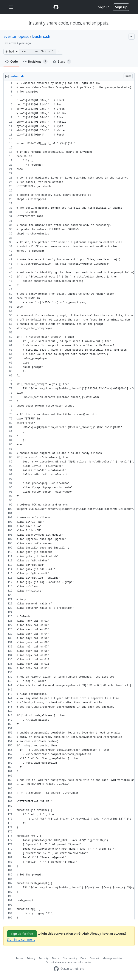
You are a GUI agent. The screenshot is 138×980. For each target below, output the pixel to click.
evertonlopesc (16, 36)
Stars (62, 62)
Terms (19, 958)
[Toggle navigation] (11, 7)
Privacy (31, 958)
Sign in (104, 7)
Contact (94, 958)
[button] (59, 52)
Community (70, 958)
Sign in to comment (21, 939)
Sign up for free (22, 934)
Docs (84, 958)
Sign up (121, 7)
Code (12, 61)
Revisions (35, 62)
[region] (69, 501)
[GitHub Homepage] (56, 969)
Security (44, 958)
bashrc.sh (41, 36)
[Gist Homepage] (56, 7)
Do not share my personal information (69, 962)
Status (56, 958)
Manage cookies (112, 958)
